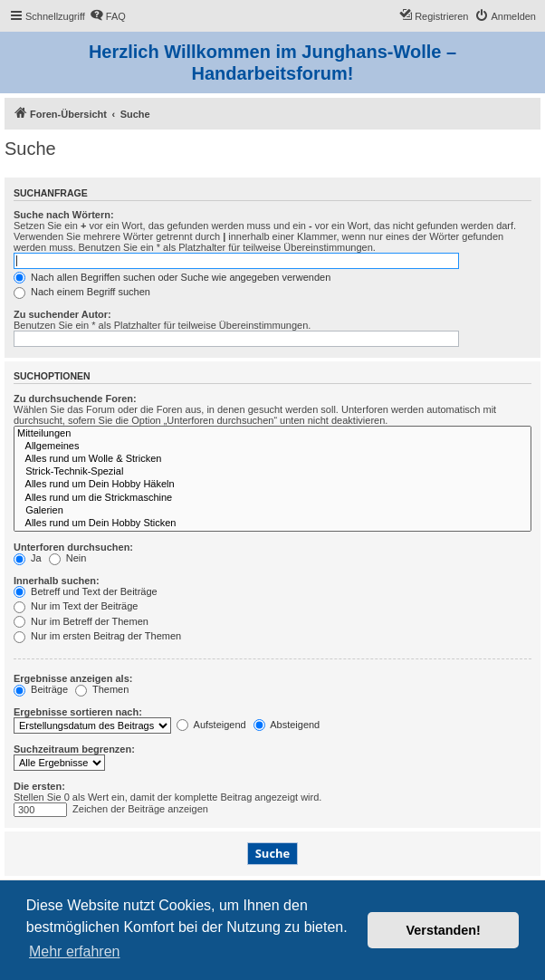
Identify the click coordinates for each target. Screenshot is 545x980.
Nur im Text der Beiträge (76, 606)
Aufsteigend (211, 725)
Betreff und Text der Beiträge (86, 591)
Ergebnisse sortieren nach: (78, 712)
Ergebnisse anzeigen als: (73, 678)
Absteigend (287, 725)
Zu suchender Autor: (62, 314)
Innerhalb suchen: (57, 581)
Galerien (272, 511)
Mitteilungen (272, 434)
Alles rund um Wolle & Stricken (272, 459)
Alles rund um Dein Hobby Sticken (272, 524)
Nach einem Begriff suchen (82, 292)
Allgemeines (272, 447)
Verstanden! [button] (444, 930)
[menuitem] (108, 16)
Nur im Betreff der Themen (81, 621)
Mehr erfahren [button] (75, 951)
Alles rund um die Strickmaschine (272, 498)
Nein (68, 558)
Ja (28, 558)
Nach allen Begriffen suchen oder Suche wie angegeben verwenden (172, 277)
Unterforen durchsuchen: (73, 547)
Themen (102, 689)
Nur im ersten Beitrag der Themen (97, 636)
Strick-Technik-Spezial (272, 472)
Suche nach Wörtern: (64, 215)
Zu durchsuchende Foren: (75, 399)
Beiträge (41, 689)
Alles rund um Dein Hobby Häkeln (272, 485)
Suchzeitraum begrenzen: (74, 749)
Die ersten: (39, 786)
